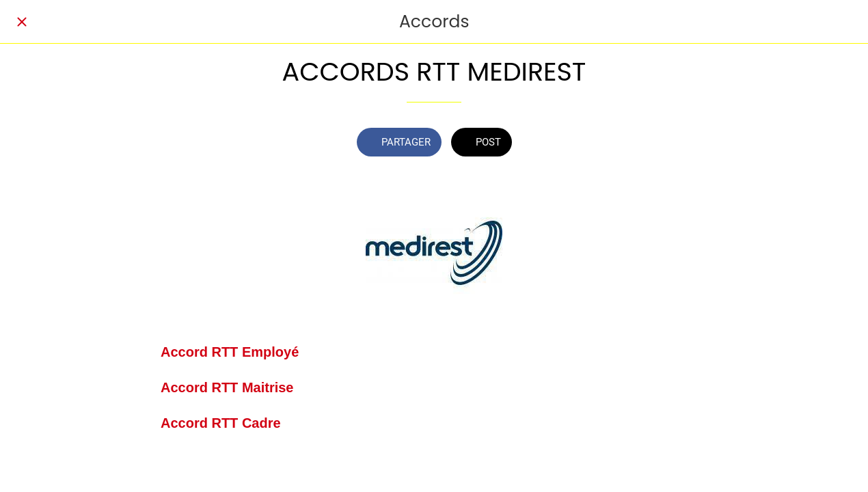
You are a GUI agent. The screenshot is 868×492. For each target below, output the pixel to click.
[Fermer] (22, 22)
